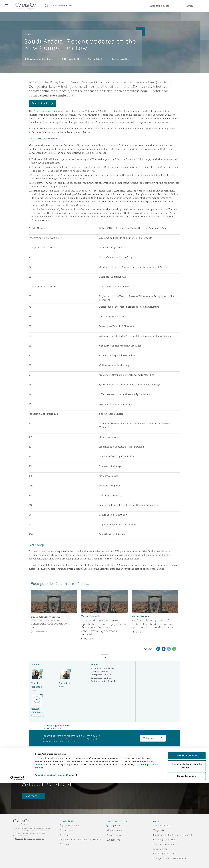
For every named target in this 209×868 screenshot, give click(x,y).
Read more (31, 796)
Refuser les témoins (187, 861)
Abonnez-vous (114, 830)
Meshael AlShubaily (118, 565)
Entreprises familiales (102, 675)
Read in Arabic (40, 103)
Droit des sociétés (100, 672)
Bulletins (28, 35)
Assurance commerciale (103, 668)
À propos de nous (70, 826)
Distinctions (67, 830)
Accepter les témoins (187, 840)
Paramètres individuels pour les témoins (54, 860)
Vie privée (159, 830)
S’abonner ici (150, 738)
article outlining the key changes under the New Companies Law (77, 122)
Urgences (115, 826)
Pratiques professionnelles (104, 681)
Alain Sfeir (77, 565)
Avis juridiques (162, 826)
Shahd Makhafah (94, 565)
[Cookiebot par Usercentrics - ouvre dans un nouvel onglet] (17, 863)
